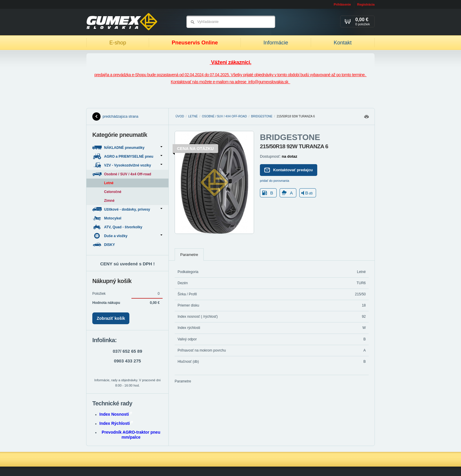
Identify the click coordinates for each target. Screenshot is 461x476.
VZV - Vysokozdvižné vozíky (127, 165)
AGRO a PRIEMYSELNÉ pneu (127, 156)
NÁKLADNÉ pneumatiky (127, 148)
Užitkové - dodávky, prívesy (127, 209)
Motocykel (107, 218)
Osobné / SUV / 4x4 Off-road (224, 116)
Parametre (189, 255)
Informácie (276, 43)
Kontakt (343, 43)
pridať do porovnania (275, 181)
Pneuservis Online (195, 43)
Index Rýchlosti (116, 423)
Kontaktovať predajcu (289, 170)
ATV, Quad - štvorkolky (118, 227)
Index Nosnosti (116, 414)
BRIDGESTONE (262, 116)
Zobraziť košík (111, 318)
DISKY (104, 245)
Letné (193, 116)
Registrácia (366, 4)
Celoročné (113, 192)
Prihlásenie (342, 4)
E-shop (118, 43)
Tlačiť (366, 118)
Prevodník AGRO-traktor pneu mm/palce (131, 435)
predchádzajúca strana (115, 116)
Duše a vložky (127, 236)
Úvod (180, 116)
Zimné (109, 201)
